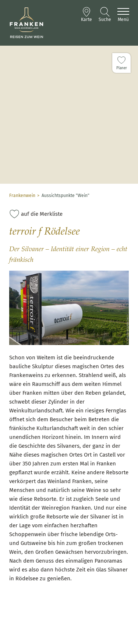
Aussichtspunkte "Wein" (66, 196)
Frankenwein (22, 196)
